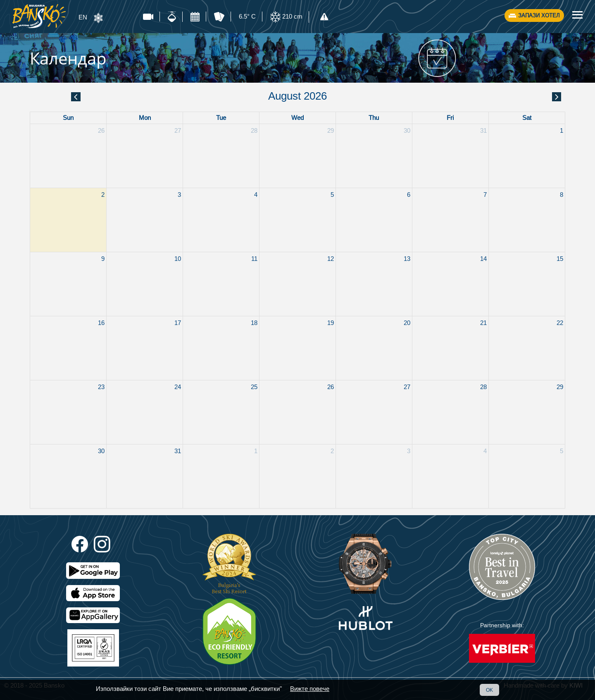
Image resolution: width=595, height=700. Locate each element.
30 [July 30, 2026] (407, 130)
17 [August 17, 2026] (178, 323)
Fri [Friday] (450, 118)
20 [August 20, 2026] (407, 323)
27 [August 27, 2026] (407, 387)
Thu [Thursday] (374, 118)
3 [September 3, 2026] (409, 451)
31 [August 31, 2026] (178, 451)
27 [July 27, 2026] (178, 130)
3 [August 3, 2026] (179, 195)
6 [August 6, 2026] (409, 195)
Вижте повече (310, 689)
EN (83, 17)
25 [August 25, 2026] (254, 387)
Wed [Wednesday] (297, 118)
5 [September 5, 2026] (562, 451)
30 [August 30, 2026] (101, 451)
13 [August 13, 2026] (407, 259)
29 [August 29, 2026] (560, 387)
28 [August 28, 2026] (483, 387)
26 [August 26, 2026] (331, 387)
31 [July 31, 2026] (483, 130)
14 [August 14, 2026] (483, 259)
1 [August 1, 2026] (562, 130)
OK (489, 690)
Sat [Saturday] (527, 118)
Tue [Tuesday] (221, 118)
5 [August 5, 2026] (332, 195)
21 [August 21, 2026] (483, 323)
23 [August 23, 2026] (101, 387)
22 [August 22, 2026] (560, 323)
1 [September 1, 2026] (256, 451)
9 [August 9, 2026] (103, 259)
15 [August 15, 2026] (560, 259)
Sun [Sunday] (68, 118)
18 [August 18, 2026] (254, 323)
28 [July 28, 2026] (254, 130)
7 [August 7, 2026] (485, 195)
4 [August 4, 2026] (256, 195)
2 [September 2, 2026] (332, 451)
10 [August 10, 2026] (178, 259)
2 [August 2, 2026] (103, 195)
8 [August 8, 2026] (562, 195)
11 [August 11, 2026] (254, 259)
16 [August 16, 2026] (101, 323)
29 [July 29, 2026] (331, 130)
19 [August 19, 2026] (331, 323)
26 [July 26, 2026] (101, 130)
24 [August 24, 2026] (178, 387)
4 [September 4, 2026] (485, 451)
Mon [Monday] (145, 118)
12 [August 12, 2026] (331, 259)
